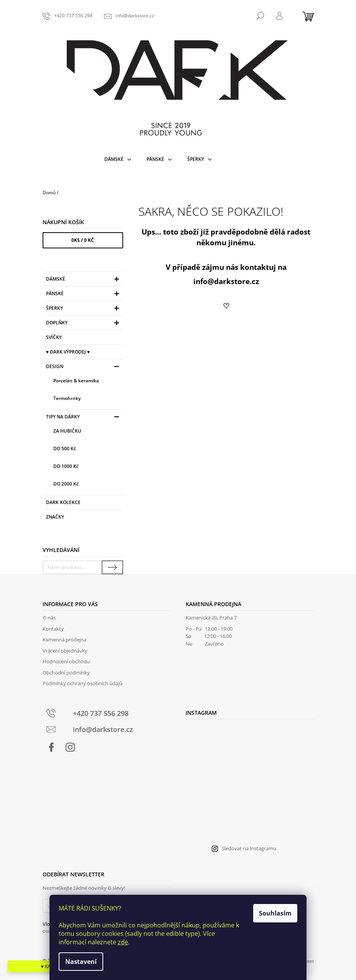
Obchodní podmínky (66, 673)
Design (84, 368)
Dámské (84, 280)
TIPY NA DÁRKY (84, 418)
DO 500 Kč (65, 449)
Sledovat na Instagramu (249, 848)
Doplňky (84, 324)
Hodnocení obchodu (66, 661)
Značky (55, 517)
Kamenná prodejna (64, 640)
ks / (83, 240)
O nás (49, 618)
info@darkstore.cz (226, 281)
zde (123, 942)
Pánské (84, 295)
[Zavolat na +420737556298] (68, 16)
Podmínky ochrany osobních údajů (82, 683)
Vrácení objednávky (65, 651)
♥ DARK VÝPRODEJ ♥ (68, 352)
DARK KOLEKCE (64, 502)
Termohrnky (67, 398)
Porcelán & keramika (76, 381)
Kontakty (53, 629)
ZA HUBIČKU (67, 431)
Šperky (84, 309)
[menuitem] (118, 159)
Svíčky (54, 337)
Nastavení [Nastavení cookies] (81, 962)
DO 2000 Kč (66, 484)
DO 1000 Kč (66, 466)
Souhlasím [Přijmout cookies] (275, 913)
